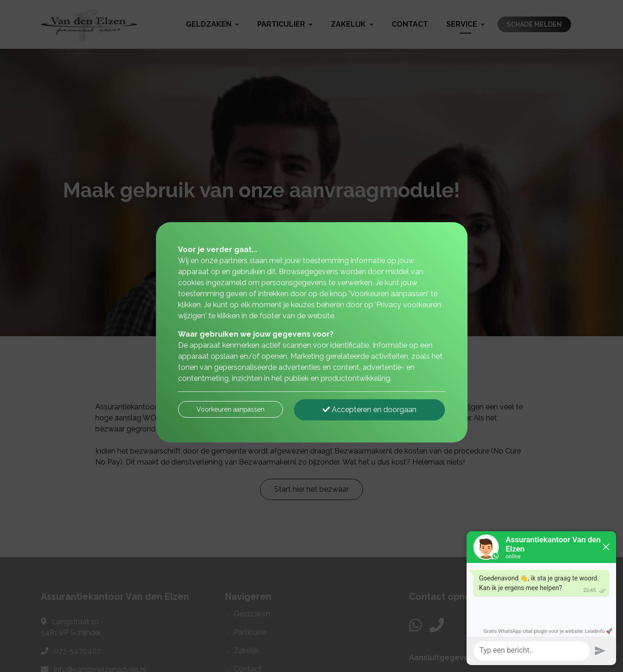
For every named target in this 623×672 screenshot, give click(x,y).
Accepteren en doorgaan (369, 410)
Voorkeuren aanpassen (231, 409)
